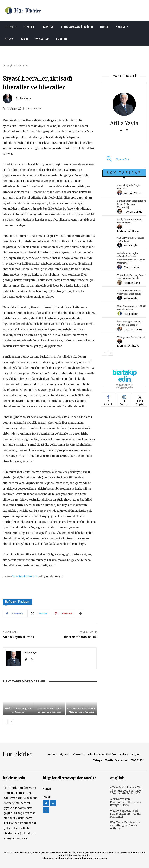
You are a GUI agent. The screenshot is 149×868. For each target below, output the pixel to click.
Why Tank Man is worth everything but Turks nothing (125, 825)
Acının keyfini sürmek (18, 637)
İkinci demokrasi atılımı (80, 637)
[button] (116, 159)
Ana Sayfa (8, 66)
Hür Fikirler (131, 314)
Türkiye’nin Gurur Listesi (131, 337)
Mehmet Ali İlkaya (128, 231)
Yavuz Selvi (131, 267)
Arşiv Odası (22, 66)
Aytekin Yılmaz (133, 193)
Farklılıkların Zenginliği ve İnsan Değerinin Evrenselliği (132, 204)
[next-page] (11, 722)
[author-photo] (120, 193)
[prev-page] (5, 722)
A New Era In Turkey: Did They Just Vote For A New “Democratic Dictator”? (126, 791)
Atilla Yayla (23, 98)
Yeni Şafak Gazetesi (25, 576)
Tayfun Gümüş (133, 212)
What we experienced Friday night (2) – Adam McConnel (125, 814)
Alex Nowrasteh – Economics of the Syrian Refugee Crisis (126, 802)
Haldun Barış (132, 283)
